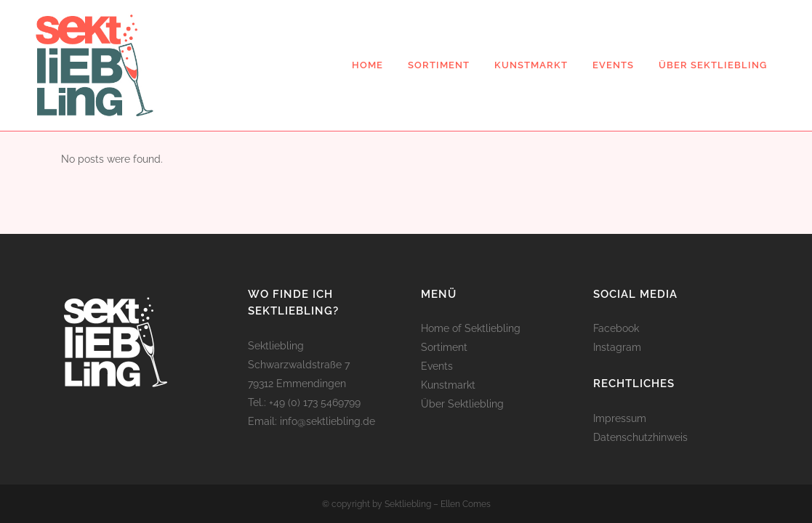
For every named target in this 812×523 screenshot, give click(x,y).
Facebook (616, 328)
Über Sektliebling (462, 404)
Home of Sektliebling (471, 328)
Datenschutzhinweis (640, 437)
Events (437, 366)
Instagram (617, 347)
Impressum (620, 418)
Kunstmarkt (448, 385)
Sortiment (444, 347)
